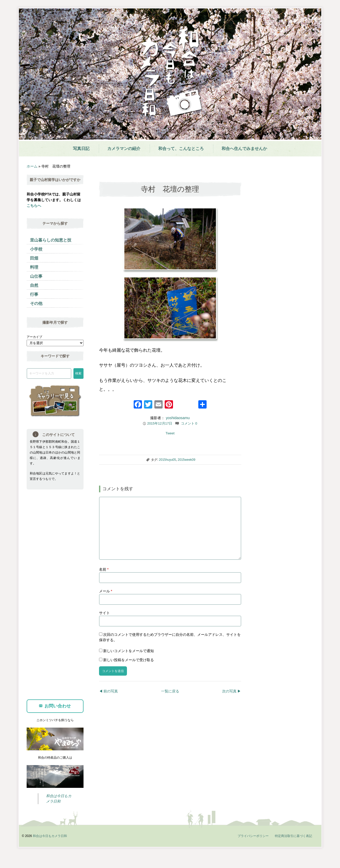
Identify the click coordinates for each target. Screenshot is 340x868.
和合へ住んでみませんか (244, 149)
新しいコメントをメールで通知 (129, 664)
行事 (34, 294)
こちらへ (34, 206)
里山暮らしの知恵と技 (51, 240)
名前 (104, 582)
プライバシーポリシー (253, 849)
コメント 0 (189, 423)
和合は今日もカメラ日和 (50, 849)
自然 (34, 285)
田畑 (34, 258)
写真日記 (81, 149)
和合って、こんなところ (181, 149)
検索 (78, 373)
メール (106, 604)
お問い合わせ (55, 719)
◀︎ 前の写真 (109, 704)
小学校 (36, 249)
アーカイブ (34, 337)
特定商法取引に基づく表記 (293, 849)
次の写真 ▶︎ (232, 704)
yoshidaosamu (178, 418)
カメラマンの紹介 (124, 149)
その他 (36, 303)
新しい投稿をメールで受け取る (129, 673)
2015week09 (186, 460)
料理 (34, 267)
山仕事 (36, 276)
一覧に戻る (170, 704)
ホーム (32, 166)
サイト (104, 626)
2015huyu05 (168, 460)
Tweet (170, 433)
